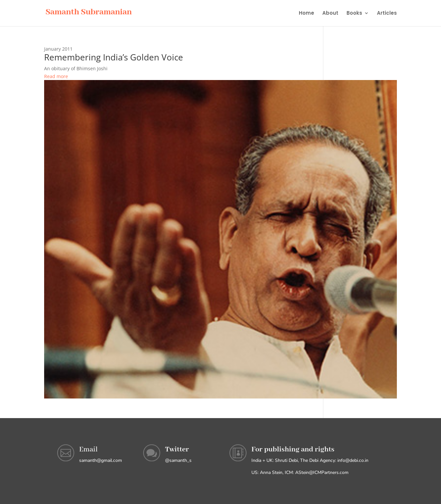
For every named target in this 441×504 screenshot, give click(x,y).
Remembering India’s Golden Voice (114, 57)
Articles (387, 14)
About (330, 14)
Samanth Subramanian (89, 12)
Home (306, 14)
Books (354, 14)
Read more (56, 76)
